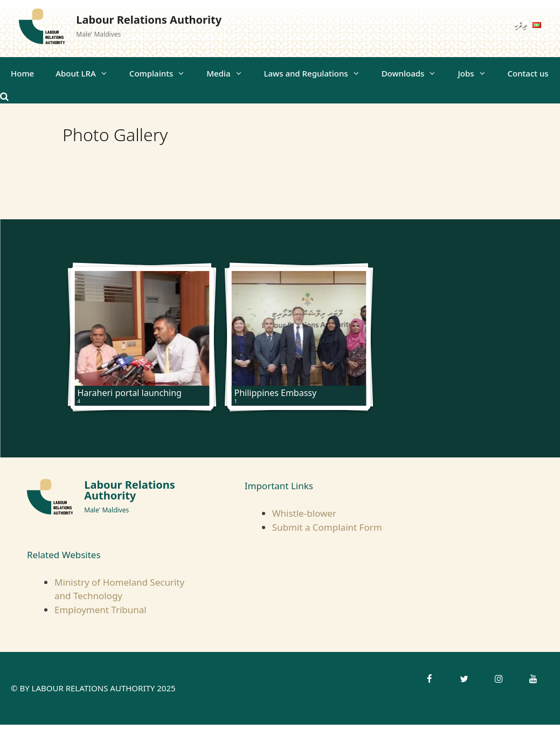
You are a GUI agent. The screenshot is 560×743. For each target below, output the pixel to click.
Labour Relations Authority (149, 20)
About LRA (87, 73)
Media (230, 73)
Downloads (414, 73)
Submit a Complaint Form (327, 527)
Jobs (477, 73)
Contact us (528, 73)
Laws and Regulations (317, 73)
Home (22, 73)
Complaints (163, 73)
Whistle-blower (304, 513)
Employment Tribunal (101, 610)
